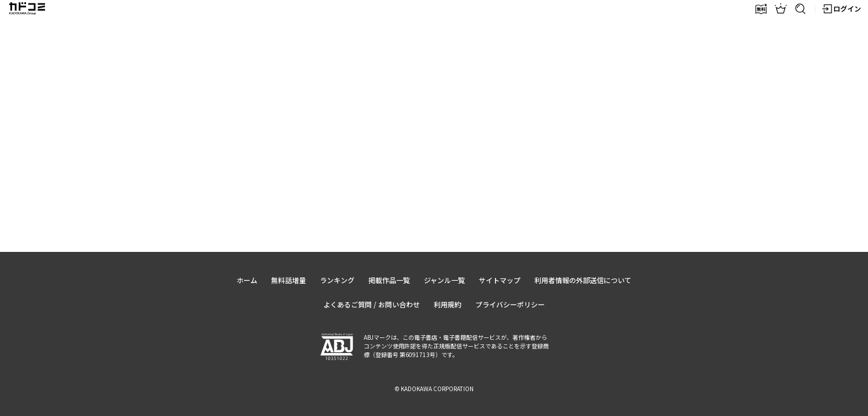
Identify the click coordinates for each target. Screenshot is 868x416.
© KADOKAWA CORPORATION (434, 389)
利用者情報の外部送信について (583, 280)
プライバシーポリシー (510, 304)
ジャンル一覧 (444, 280)
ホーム (247, 280)
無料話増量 (289, 280)
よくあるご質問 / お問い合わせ (372, 304)
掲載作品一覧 (389, 280)
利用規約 (448, 304)
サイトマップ (500, 280)
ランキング (337, 280)
